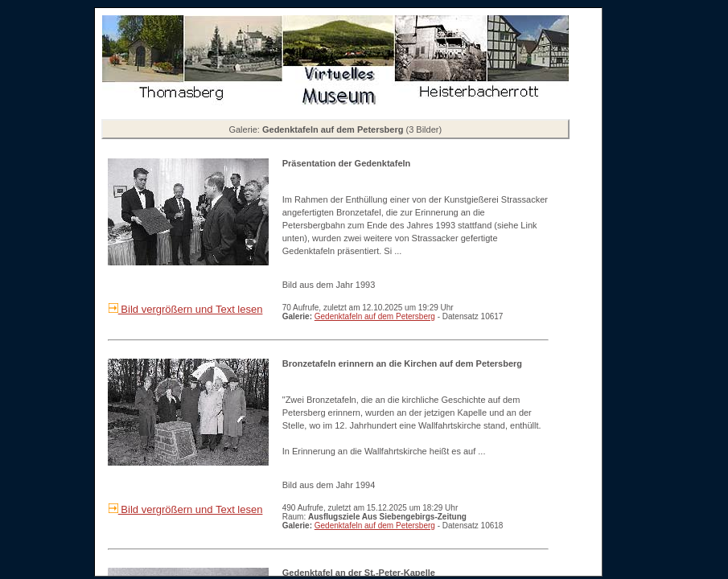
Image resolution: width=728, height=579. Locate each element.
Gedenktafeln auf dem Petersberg (375, 316)
